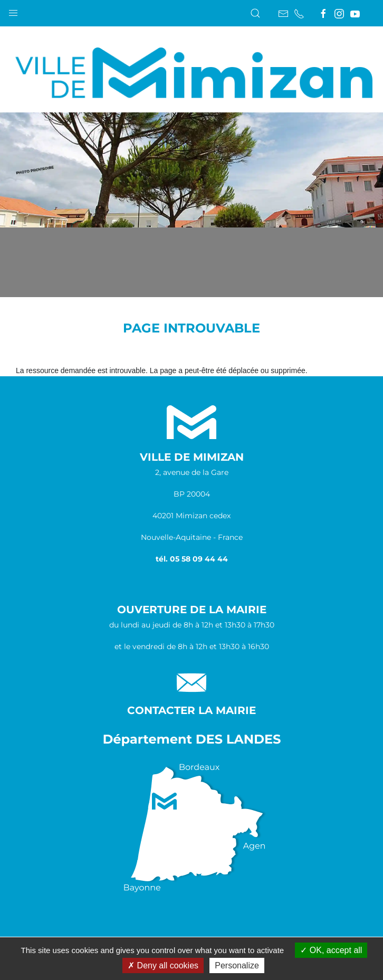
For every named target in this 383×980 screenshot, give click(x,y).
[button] (13, 11)
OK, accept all (331, 950)
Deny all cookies (163, 965)
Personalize (237, 965)
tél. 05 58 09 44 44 (192, 559)
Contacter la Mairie (191, 710)
